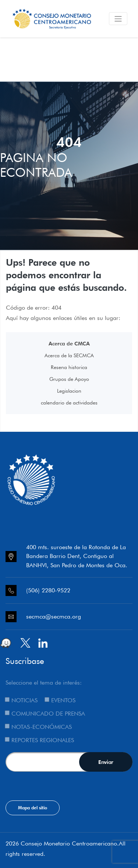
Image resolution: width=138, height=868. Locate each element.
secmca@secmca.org (54, 616)
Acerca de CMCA (69, 344)
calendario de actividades (69, 403)
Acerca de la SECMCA (69, 355)
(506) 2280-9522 (48, 590)
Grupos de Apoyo (69, 379)
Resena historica (69, 367)
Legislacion (69, 391)
